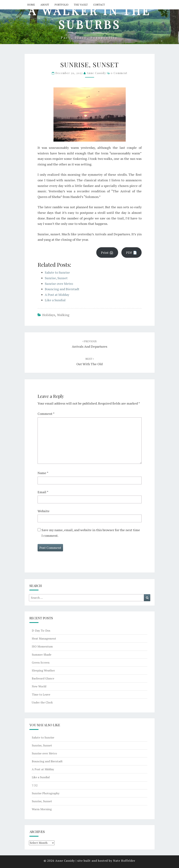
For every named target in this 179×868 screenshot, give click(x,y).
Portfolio (62, 5)
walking (63, 315)
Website (44, 511)
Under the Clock (42, 702)
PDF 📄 (131, 252)
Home (31, 5)
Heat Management (44, 638)
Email (43, 492)
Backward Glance (43, 678)
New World (39, 686)
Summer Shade (42, 655)
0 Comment (119, 73)
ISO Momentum (42, 646)
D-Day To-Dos (41, 631)
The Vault (81, 5)
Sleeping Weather (43, 670)
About (45, 5)
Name (43, 473)
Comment (46, 414)
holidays (49, 315)
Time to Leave (41, 694)
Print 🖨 (107, 252)
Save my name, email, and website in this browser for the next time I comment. (91, 533)
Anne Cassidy (96, 73)
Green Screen (41, 662)
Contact (99, 5)
